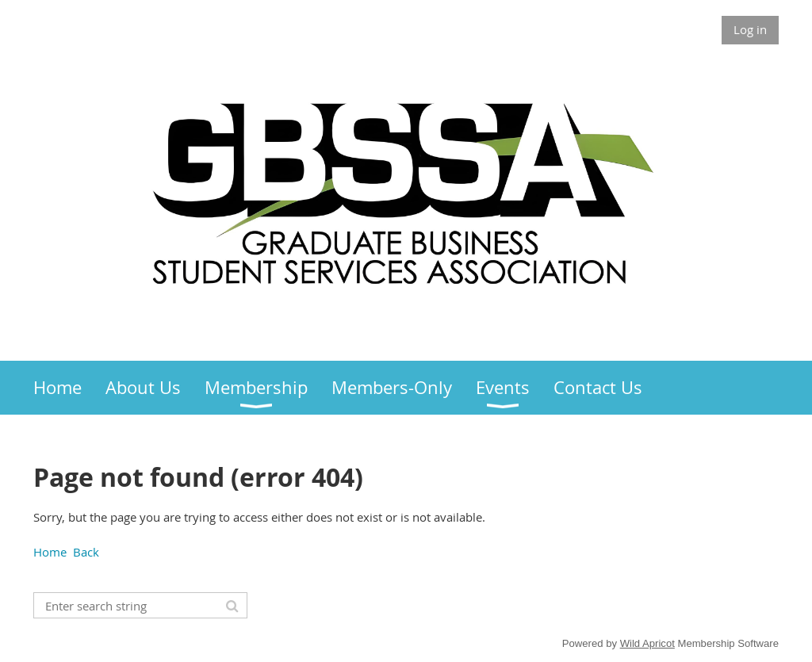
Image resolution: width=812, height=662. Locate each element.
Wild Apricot (647, 643)
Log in (750, 29)
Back (86, 552)
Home (50, 552)
